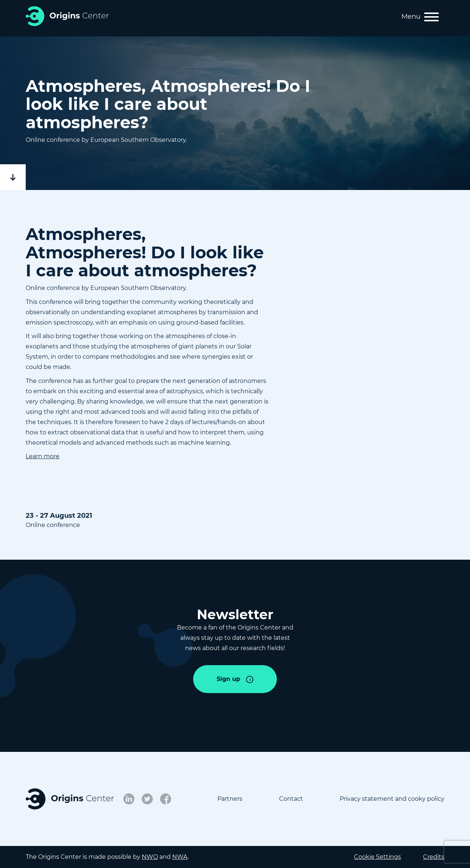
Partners (230, 799)
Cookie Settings (377, 857)
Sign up (228, 679)
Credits (434, 857)
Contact (291, 799)
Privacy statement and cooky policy (392, 799)
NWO (150, 857)
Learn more (43, 456)
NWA (180, 857)
